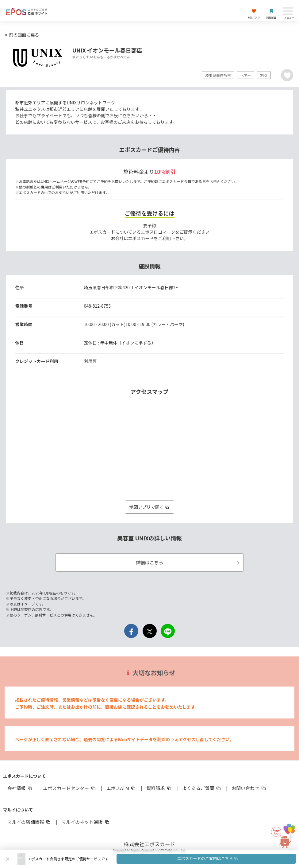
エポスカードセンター (70, 788)
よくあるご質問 (202, 788)
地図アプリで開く (150, 507)
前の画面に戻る (21, 35)
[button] (162, 859)
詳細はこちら (189, 562)
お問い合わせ (249, 788)
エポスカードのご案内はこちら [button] (208, 858)
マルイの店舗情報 (29, 822)
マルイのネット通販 (86, 822)
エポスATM (122, 788)
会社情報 (20, 788)
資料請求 (159, 788)
